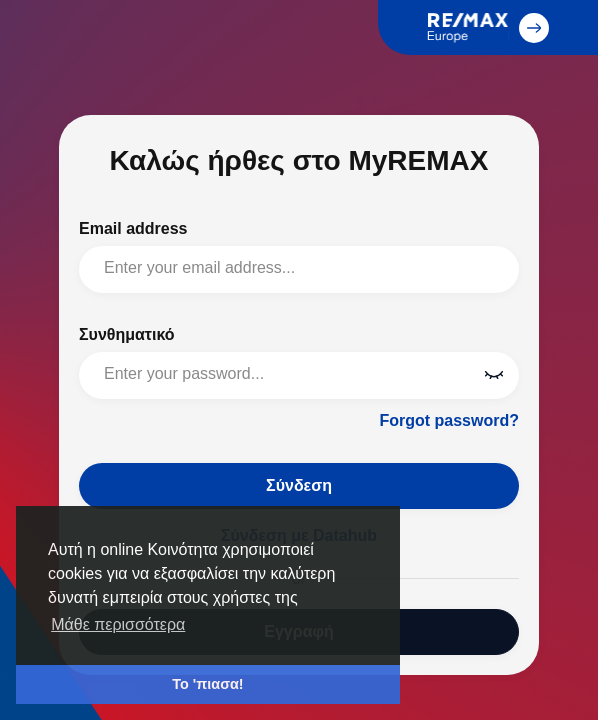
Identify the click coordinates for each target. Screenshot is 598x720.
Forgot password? (449, 420)
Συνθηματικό (127, 334)
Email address (133, 228)
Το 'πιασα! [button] (207, 684)
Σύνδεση (299, 485)
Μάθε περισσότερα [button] (118, 624)
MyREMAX (44, 45)
